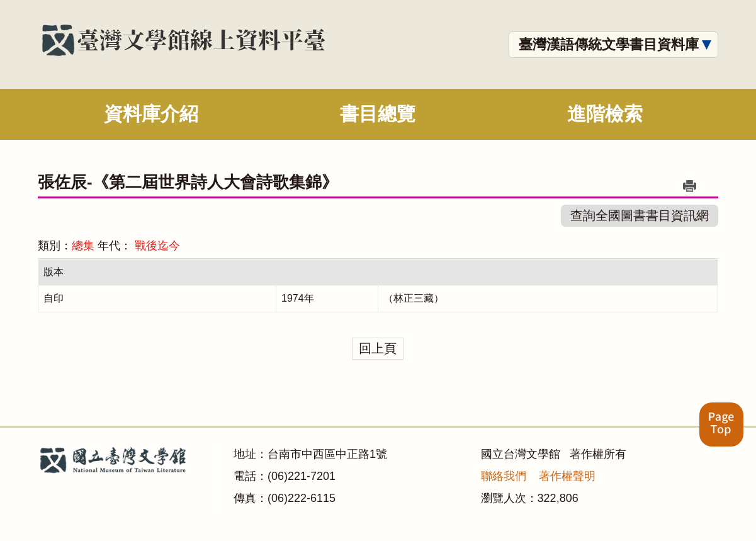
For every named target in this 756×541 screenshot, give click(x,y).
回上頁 (378, 348)
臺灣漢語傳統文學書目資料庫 (609, 44)
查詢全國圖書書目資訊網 (640, 215)
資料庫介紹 (151, 114)
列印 (690, 186)
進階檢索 (605, 114)
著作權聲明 (567, 476)
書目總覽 (378, 114)
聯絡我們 (504, 476)
